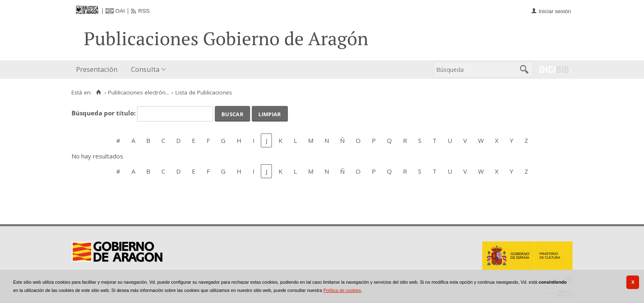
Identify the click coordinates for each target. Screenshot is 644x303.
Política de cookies (342, 290)
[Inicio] (98, 92)
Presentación (97, 69)
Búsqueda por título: (104, 113)
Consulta (145, 69)
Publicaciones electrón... (139, 92)
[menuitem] (99, 70)
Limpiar (270, 113)
